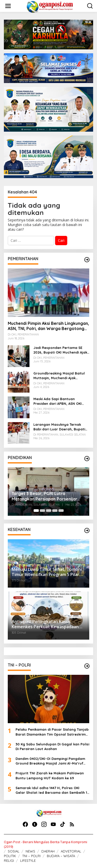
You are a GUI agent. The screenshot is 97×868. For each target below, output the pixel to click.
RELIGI (9, 860)
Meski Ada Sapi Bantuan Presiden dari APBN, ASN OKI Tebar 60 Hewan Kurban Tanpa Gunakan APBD (60, 401)
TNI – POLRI (31, 856)
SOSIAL (14, 851)
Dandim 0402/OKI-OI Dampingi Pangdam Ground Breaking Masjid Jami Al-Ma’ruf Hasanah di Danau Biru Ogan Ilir (50, 761)
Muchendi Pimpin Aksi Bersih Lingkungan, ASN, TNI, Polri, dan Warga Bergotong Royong (48, 326)
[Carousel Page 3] (49, 511)
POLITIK (10, 856)
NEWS (30, 851)
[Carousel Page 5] (61, 511)
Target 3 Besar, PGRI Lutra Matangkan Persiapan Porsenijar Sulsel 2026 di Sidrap (44, 496)
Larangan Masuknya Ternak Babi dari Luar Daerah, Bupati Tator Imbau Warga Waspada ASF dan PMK (59, 427)
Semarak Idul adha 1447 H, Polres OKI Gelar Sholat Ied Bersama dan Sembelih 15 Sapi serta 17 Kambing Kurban (52, 790)
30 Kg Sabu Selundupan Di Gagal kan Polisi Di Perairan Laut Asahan (52, 746)
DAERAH (48, 851)
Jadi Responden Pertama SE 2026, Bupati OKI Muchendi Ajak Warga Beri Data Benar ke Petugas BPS (60, 350)
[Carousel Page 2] (42, 511)
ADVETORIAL (71, 851)
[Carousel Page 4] (55, 511)
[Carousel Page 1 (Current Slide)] (36, 511)
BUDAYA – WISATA (61, 856)
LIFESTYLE (28, 860)
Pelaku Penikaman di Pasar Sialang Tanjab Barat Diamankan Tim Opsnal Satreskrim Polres (52, 732)
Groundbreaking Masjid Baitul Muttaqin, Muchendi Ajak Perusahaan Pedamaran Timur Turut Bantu (60, 376)
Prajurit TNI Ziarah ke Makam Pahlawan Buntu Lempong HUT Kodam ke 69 (50, 775)
